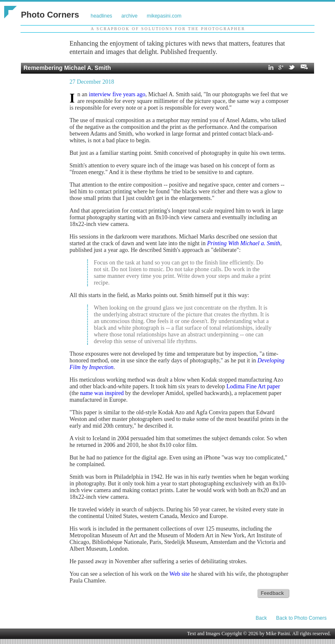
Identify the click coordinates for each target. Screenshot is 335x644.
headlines (101, 16)
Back (262, 618)
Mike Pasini (278, 634)
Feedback (272, 593)
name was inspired (102, 393)
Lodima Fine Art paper (253, 386)
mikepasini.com (164, 16)
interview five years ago (117, 94)
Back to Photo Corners (301, 618)
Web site (180, 574)
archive (130, 16)
